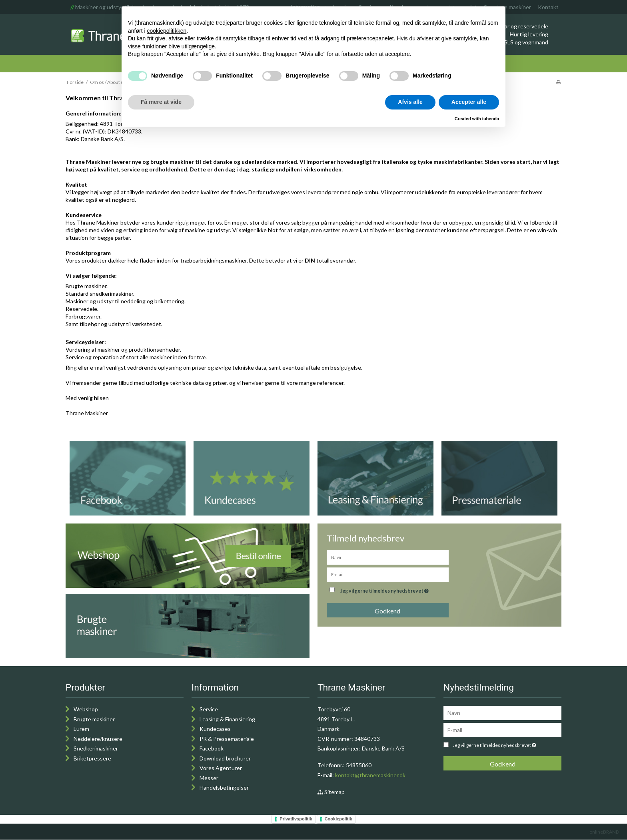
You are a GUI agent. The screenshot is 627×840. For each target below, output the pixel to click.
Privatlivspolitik (296, 819)
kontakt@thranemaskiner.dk (370, 775)
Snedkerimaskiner (96, 748)
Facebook (212, 748)
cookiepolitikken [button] (167, 31)
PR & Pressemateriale (227, 739)
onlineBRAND (604, 832)
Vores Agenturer (221, 768)
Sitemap (331, 792)
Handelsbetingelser (224, 787)
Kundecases (215, 729)
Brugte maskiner (94, 719)
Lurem (81, 729)
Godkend (387, 611)
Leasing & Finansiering (227, 719)
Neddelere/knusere (98, 739)
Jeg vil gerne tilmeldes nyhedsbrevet (385, 589)
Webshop (86, 709)
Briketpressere (92, 758)
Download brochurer (225, 758)
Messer (209, 778)
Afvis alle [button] (410, 102)
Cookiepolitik (338, 819)
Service (209, 709)
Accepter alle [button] (469, 102)
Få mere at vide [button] (161, 102)
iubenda (491, 119)
